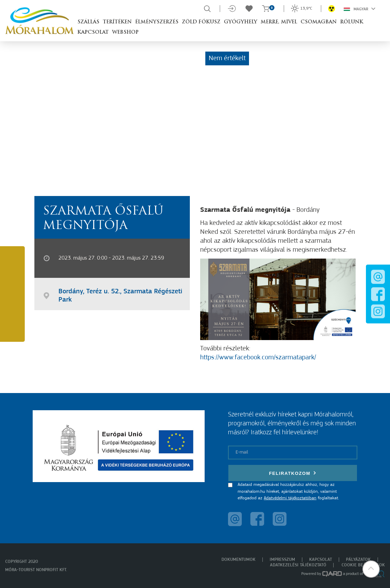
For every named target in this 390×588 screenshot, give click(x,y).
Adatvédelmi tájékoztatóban (290, 498)
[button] (371, 569)
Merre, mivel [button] (279, 22)
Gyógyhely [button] (241, 22)
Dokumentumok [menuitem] (239, 560)
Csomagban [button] (319, 22)
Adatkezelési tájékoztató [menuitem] (298, 565)
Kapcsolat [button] (93, 32)
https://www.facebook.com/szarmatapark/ (258, 358)
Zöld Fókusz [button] (201, 22)
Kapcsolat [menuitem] (321, 560)
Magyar (360, 9)
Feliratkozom (293, 473)
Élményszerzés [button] (157, 22)
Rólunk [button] (352, 22)
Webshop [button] (125, 32)
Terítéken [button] (117, 22)
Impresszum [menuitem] (282, 560)
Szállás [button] (88, 22)
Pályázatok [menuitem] (358, 560)
